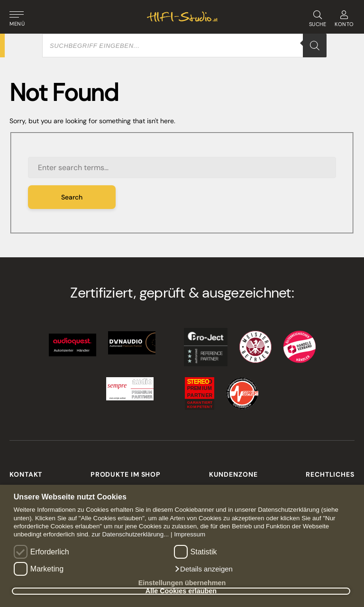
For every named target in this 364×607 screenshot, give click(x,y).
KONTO (344, 19)
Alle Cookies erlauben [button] (181, 591)
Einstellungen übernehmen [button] (182, 583)
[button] (203, 569)
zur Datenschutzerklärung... (130, 534)
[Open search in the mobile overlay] (184, 45)
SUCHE (317, 19)
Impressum (190, 534)
